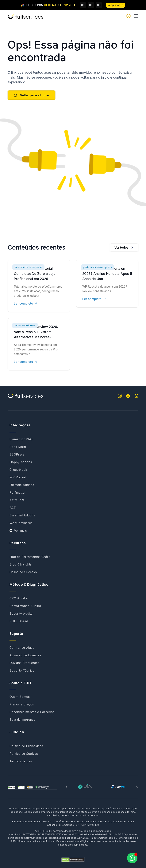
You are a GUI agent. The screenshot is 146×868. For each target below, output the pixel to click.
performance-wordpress (97, 267)
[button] (66, 787)
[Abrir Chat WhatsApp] (132, 858)
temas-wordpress (25, 325)
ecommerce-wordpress (28, 267)
